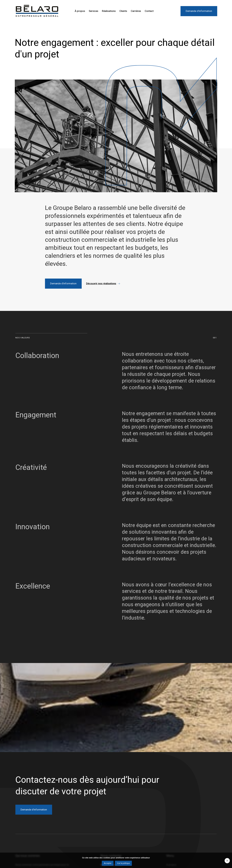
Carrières (136, 11)
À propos (80, 11)
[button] (103, 284)
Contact (149, 11)
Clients (123, 11)
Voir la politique (123, 863)
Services (94, 11)
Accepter (108, 863)
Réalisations (109, 11)
